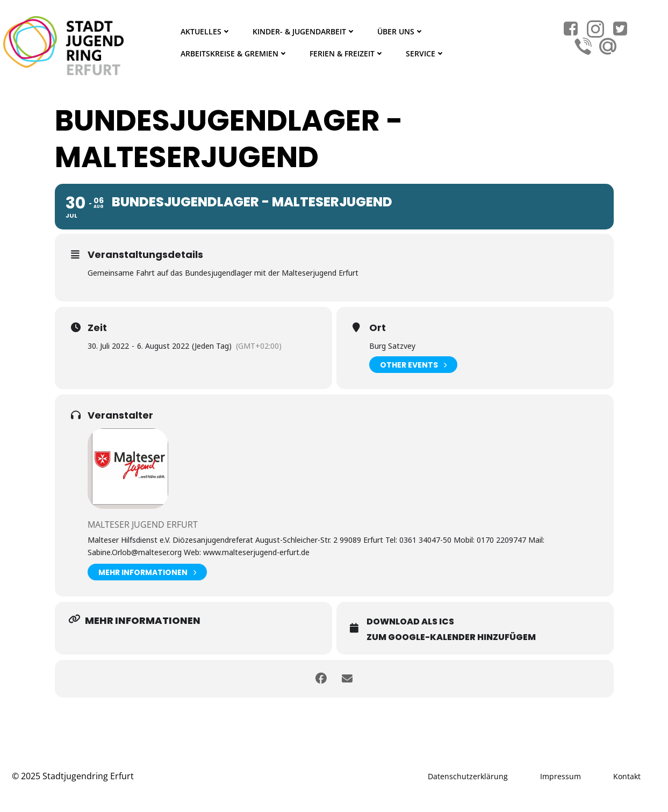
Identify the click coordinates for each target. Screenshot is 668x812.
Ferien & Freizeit (347, 53)
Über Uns (401, 31)
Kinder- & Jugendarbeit (304, 31)
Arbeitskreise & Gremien (234, 53)
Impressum (561, 776)
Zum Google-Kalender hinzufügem (451, 637)
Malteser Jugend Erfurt (143, 524)
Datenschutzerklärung (468, 776)
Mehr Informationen (147, 572)
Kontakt (627, 776)
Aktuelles (206, 31)
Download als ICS (410, 621)
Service (425, 53)
